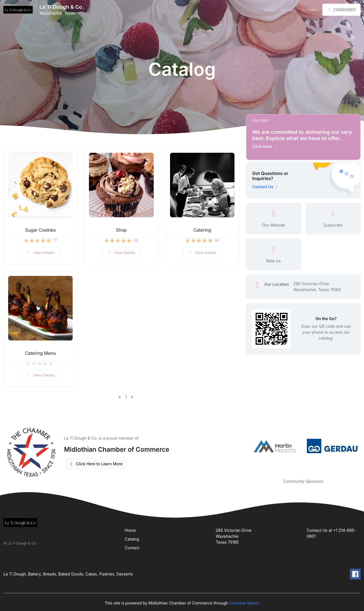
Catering (202, 230)
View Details (41, 253)
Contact (309, 10)
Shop (121, 230)
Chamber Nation (244, 603)
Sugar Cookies (40, 230)
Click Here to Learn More (96, 464)
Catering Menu (41, 353)
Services (288, 10)
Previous (242, 446)
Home (269, 10)
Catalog (132, 539)
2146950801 (341, 10)
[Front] (19, 10)
